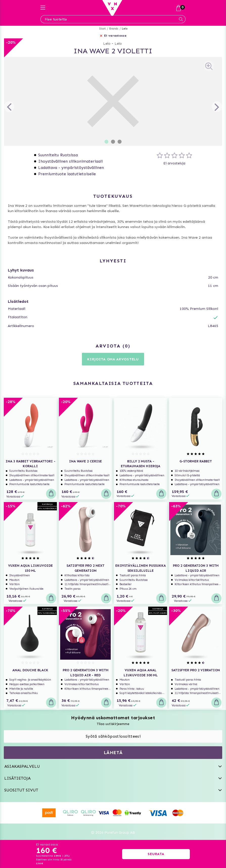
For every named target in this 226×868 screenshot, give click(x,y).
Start (103, 29)
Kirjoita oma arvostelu (113, 359)
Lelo (125, 29)
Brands (114, 29)
